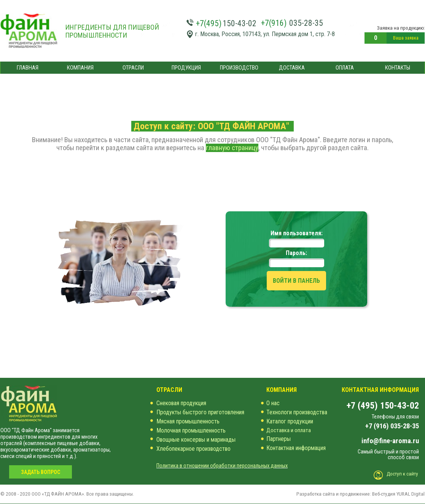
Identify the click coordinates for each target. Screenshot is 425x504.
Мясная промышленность (188, 421)
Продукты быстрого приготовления (200, 412)
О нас (273, 403)
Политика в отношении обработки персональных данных (222, 466)
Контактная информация (296, 448)
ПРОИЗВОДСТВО (239, 68)
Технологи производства (297, 412)
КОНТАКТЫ (398, 68)
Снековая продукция (181, 403)
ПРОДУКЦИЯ (186, 68)
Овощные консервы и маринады (196, 440)
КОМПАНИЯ (80, 68)
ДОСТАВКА (292, 68)
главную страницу (232, 148)
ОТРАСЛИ (133, 68)
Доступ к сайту (402, 474)
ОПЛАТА (345, 68)
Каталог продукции (290, 421)
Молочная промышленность (191, 430)
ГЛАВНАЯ (28, 68)
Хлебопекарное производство (193, 449)
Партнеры (279, 439)
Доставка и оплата (289, 430)
